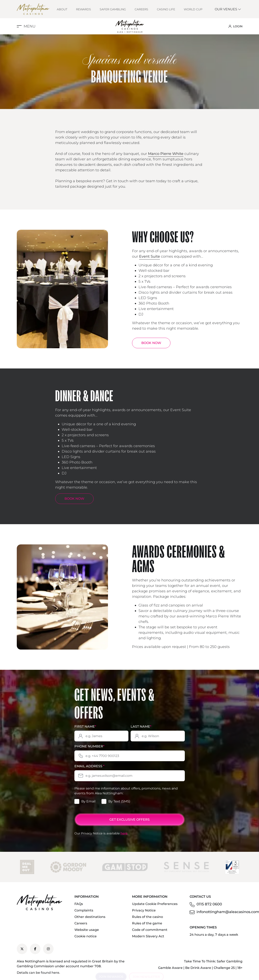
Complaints (84, 910)
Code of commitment (150, 930)
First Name (85, 727)
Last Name (141, 727)
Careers (141, 9)
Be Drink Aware (198, 968)
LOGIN (235, 26)
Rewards (84, 9)
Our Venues (228, 9)
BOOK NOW (151, 343)
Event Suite (150, 256)
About (62, 9)
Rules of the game (147, 923)
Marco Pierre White (166, 154)
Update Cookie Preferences (155, 904)
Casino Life (166, 9)
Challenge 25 (224, 968)
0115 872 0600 (209, 904)
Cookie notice (86, 936)
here (124, 833)
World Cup (193, 9)
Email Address (89, 766)
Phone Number (89, 746)
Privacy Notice (144, 910)
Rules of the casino (147, 917)
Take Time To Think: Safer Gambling (213, 961)
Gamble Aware (170, 968)
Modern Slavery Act (148, 936)
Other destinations (90, 917)
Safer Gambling (113, 9)
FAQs (79, 904)
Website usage (87, 930)
